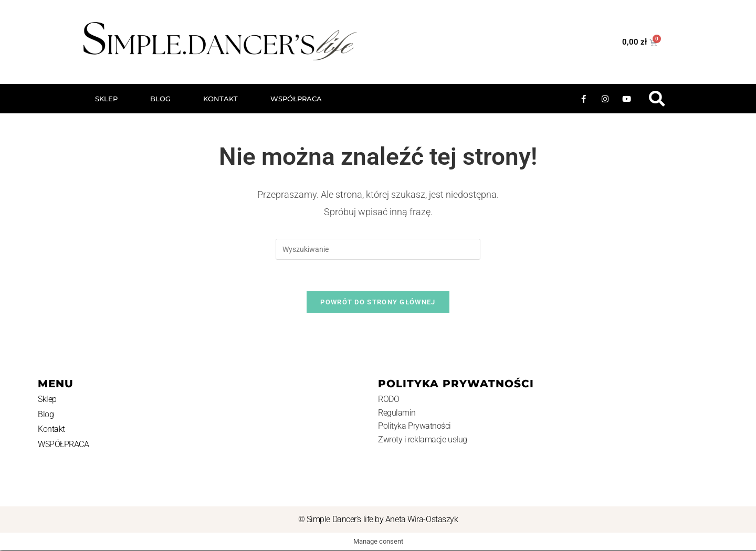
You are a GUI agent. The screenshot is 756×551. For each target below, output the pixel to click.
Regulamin (397, 413)
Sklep (106, 99)
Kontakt (220, 99)
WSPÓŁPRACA (296, 99)
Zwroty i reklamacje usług (423, 440)
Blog (160, 99)
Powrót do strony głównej (378, 303)
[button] (657, 99)
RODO (388, 400)
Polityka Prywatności (414, 426)
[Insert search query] (378, 249)
